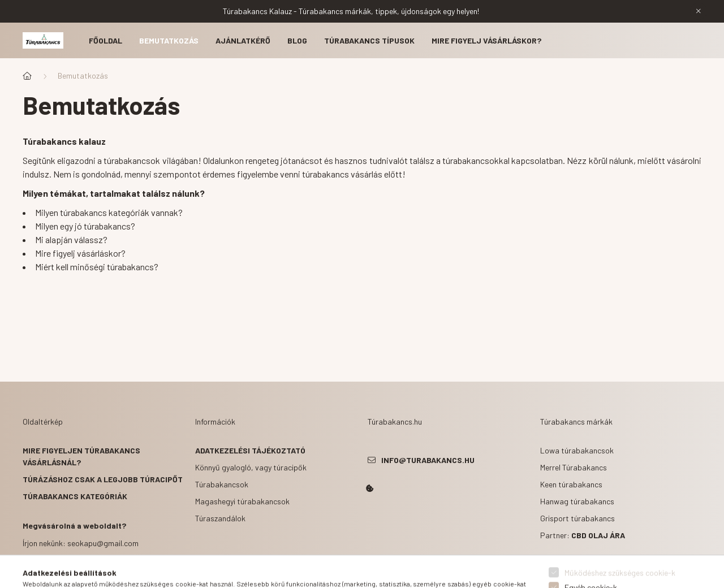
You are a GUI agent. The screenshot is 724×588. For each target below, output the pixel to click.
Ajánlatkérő (243, 40)
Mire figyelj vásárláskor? (486, 40)
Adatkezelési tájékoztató (250, 450)
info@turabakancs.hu (428, 460)
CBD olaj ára (598, 535)
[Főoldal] (27, 76)
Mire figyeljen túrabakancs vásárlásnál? (81, 456)
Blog (297, 40)
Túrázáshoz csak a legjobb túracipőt (103, 479)
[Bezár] (699, 11)
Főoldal (105, 40)
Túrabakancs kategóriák (75, 496)
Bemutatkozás (169, 40)
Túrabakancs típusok (369, 40)
